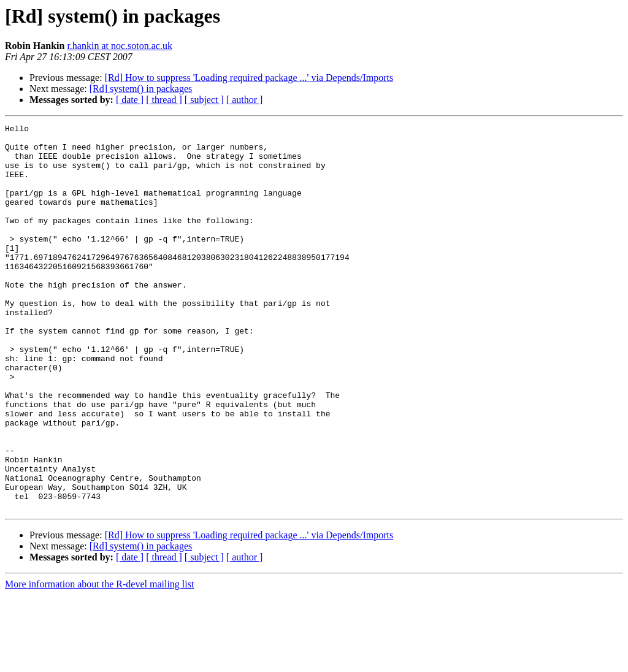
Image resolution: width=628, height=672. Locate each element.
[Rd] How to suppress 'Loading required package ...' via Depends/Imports (249, 78)
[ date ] (130, 100)
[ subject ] (204, 100)
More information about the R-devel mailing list (99, 661)
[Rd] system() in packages (141, 89)
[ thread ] (164, 100)
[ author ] (245, 100)
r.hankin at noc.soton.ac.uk (120, 46)
